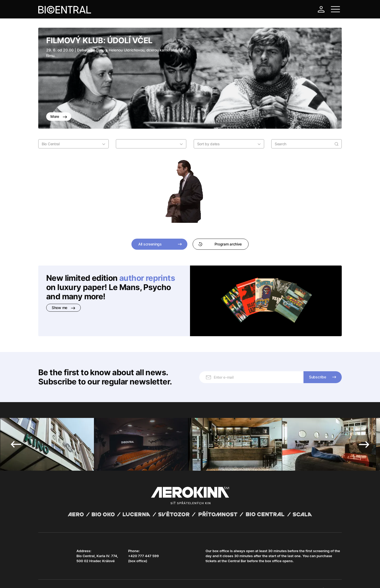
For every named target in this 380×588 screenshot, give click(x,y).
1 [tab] (184, 119)
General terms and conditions (60, 577)
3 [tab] (192, 119)
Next (364, 428)
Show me (63, 308)
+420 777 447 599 (143, 539)
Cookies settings (146, 577)
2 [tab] (188, 119)
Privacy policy (95, 577)
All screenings (150, 244)
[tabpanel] (190, 78)
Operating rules (119, 577)
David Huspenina (89, 573)
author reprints (147, 278)
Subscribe (317, 360)
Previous (16, 428)
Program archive (220, 244)
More (59, 116)
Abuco (58, 573)
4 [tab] (196, 119)
